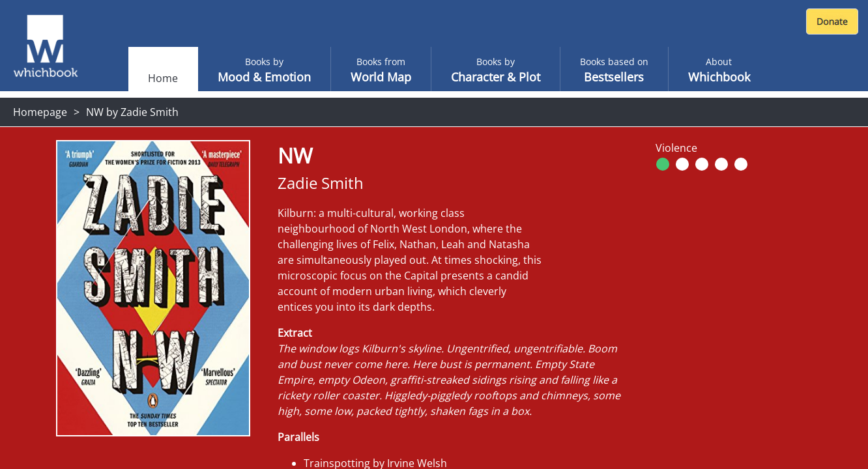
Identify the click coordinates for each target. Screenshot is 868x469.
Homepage (40, 112)
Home (163, 78)
